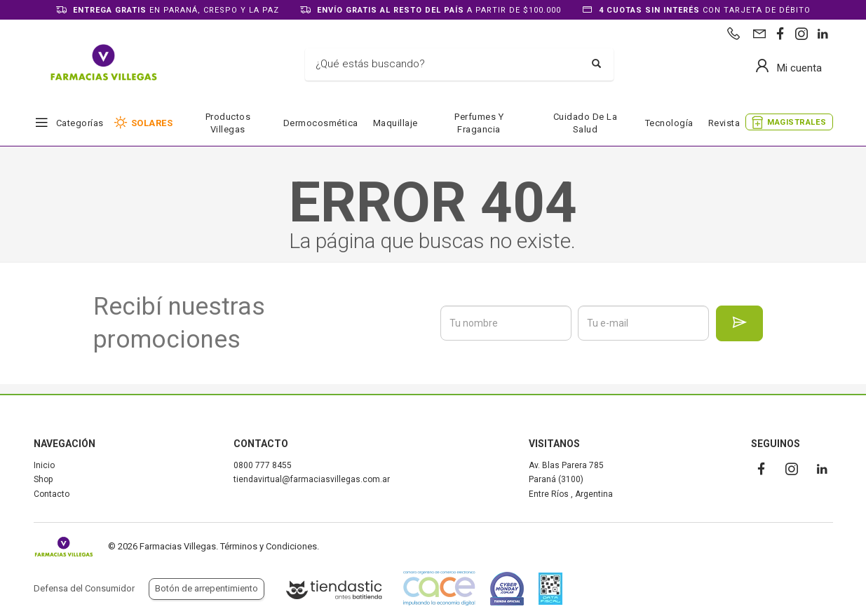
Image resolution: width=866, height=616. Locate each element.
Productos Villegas (228, 123)
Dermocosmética (321, 123)
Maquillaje (395, 123)
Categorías (80, 123)
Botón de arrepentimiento (207, 588)
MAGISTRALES (797, 122)
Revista (724, 123)
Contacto (52, 494)
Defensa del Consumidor (84, 588)
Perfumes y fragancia (479, 123)
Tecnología (669, 123)
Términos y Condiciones (269, 546)
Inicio (44, 465)
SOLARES (152, 123)
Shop (43, 479)
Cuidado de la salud (586, 123)
